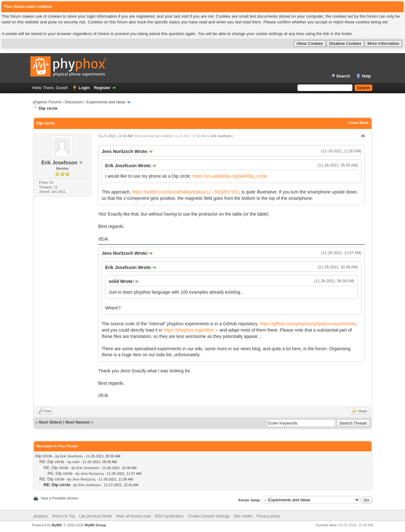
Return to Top (64, 516)
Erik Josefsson (59, 163)
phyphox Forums (47, 102)
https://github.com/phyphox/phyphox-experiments (308, 324)
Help (366, 76)
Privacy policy (268, 516)
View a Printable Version (60, 498)
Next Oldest (50, 422)
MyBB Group (95, 525)
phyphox (41, 516)
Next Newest (77, 422)
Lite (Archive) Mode (96, 516)
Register (102, 88)
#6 (363, 136)
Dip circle (44, 456)
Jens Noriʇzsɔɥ (92, 474)
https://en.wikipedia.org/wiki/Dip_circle (230, 176)
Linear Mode (359, 123)
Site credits (243, 516)
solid (76, 462)
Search (343, 76)
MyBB (56, 525)
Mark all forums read (133, 516)
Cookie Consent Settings (209, 516)
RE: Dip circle (52, 462)
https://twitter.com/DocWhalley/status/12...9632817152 (186, 192)
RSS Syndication (169, 516)
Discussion (74, 102)
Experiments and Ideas (106, 102)
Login (84, 88)
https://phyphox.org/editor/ (189, 330)
